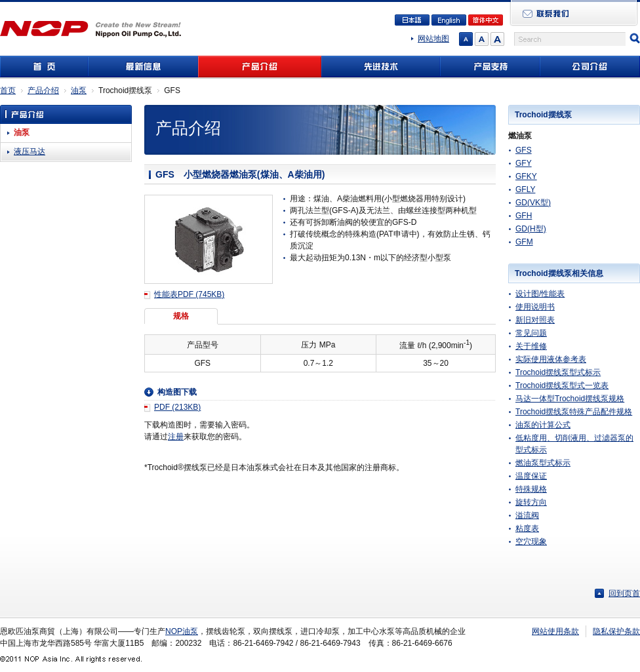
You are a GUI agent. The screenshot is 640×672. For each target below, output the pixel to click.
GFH (524, 216)
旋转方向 (531, 502)
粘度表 (527, 528)
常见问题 (531, 333)
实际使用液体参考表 (551, 359)
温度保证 (531, 476)
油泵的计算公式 (543, 425)
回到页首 (624, 593)
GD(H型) (531, 229)
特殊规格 (531, 489)
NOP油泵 (182, 631)
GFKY (526, 176)
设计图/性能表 (540, 294)
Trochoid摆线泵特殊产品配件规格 (574, 412)
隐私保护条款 (616, 631)
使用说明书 (535, 307)
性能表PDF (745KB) (189, 294)
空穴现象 (531, 542)
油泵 (79, 90)
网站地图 (433, 39)
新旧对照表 (535, 320)
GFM (524, 242)
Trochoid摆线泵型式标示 (558, 372)
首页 (8, 90)
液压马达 (30, 151)
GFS (524, 150)
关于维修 (531, 346)
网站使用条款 (555, 631)
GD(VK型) (533, 203)
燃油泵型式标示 (543, 463)
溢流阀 (527, 515)
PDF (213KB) (177, 407)
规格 (181, 316)
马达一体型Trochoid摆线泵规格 (570, 399)
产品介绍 (43, 90)
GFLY (525, 189)
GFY (524, 163)
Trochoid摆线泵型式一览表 (562, 385)
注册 (176, 437)
